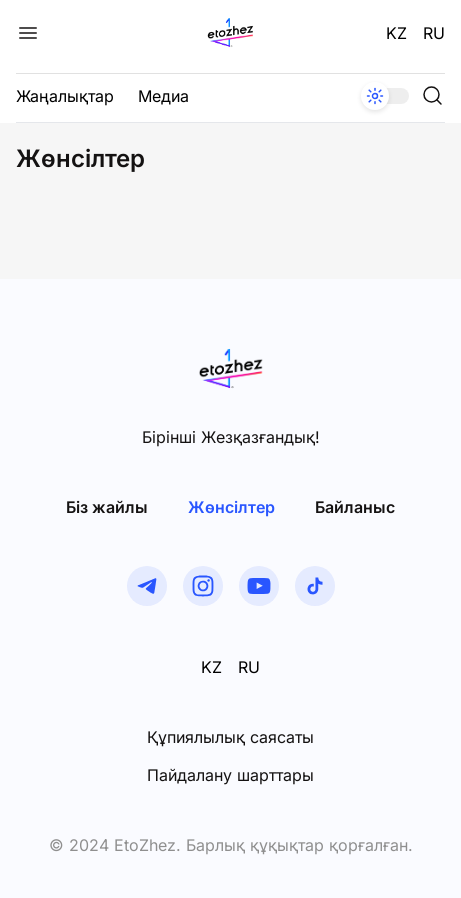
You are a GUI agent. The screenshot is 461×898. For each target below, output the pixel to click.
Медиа (163, 96)
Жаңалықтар (65, 96)
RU (434, 33)
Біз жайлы (107, 507)
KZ (396, 33)
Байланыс (355, 507)
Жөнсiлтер (231, 507)
